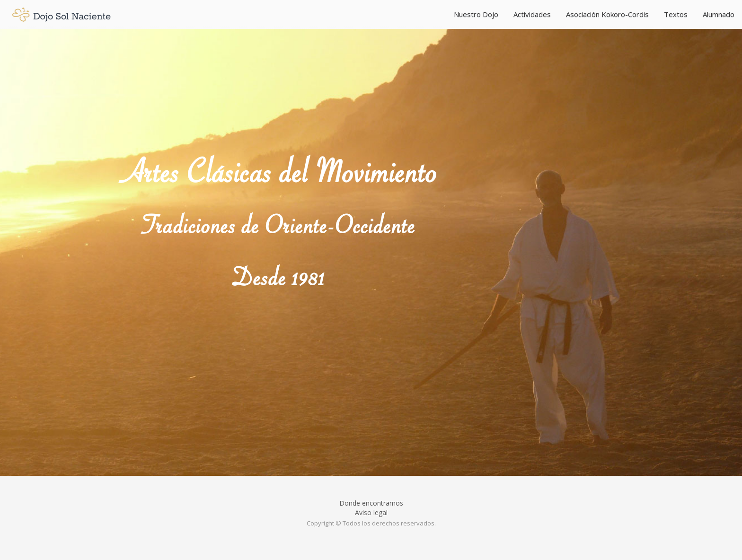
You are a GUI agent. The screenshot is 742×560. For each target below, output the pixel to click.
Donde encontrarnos (371, 503)
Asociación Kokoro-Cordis (607, 14)
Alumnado (719, 14)
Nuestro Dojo (476, 14)
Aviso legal (371, 512)
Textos (676, 14)
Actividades (532, 14)
